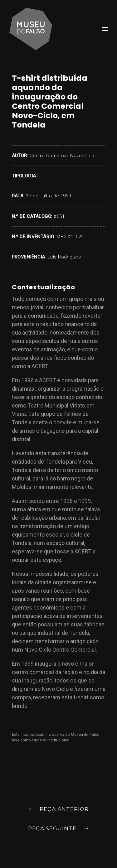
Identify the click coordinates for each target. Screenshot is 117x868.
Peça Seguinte (58, 829)
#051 (59, 216)
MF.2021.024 (70, 237)
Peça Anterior (59, 810)
